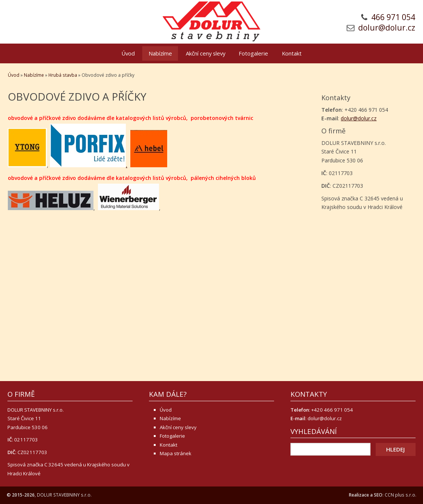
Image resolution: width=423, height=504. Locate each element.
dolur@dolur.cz (387, 28)
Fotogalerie (253, 53)
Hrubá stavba (63, 75)
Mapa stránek (176, 453)
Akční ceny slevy (206, 53)
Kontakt (292, 53)
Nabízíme (160, 53)
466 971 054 (393, 17)
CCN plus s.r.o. (400, 495)
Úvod (128, 53)
